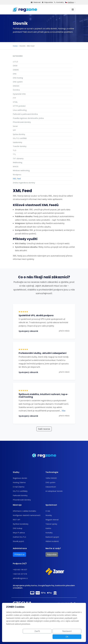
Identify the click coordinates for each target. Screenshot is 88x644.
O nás (48, 511)
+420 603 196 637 (20, 570)
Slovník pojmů (18, 541)
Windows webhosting (21, 170)
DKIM (15, 66)
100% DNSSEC (51, 478)
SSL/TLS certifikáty (20, 491)
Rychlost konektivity (21, 524)
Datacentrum (51, 487)
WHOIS (16, 167)
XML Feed (17, 179)
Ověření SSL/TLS (19, 537)
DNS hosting (18, 78)
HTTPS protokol (19, 106)
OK (73, 637)
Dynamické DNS (19, 94)
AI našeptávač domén (54, 491)
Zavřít (36, 637)
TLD (15, 150)
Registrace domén (20, 478)
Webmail (36, 2)
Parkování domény (20, 495)
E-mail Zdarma (19, 487)
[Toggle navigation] (73, 10)
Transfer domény (20, 146)
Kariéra (48, 528)
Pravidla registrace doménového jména (28, 118)
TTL (14, 154)
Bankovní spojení (52, 537)
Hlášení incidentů (52, 541)
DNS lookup (18, 528)
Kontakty (59, 2)
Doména (16, 90)
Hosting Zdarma (19, 482)
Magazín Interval (52, 520)
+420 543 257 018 (20, 574)
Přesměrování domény (22, 122)
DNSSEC (16, 86)
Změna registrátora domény (24, 183)
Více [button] (63, 411)
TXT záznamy (18, 158)
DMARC (16, 70)
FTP (14, 98)
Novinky (49, 515)
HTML (15, 102)
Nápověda (47, 2)
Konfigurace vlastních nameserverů (27, 515)
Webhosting (17, 162)
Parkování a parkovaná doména (25, 114)
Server (15, 126)
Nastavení (54, 637)
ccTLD (15, 62)
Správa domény (19, 134)
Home (15, 46)
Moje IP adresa (19, 533)
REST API (16, 520)
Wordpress (17, 175)
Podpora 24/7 (20, 564)
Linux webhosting (20, 110)
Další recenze (44, 429)
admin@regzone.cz (20, 578)
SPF (14, 130)
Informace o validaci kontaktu (24, 511)
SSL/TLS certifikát (20, 138)
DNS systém (18, 82)
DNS (15, 74)
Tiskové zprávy (51, 524)
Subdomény (17, 142)
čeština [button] (69, 2)
